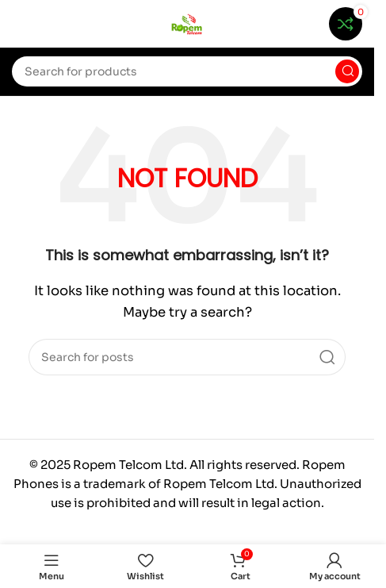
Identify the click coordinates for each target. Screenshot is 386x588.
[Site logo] (187, 23)
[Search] (187, 71)
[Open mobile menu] (20, 24)
